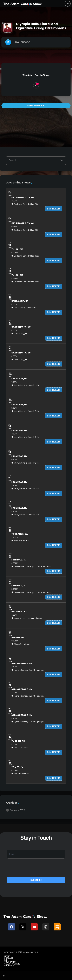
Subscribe (36, 880)
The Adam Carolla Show (36, 75)
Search (13, 160)
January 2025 (18, 810)
